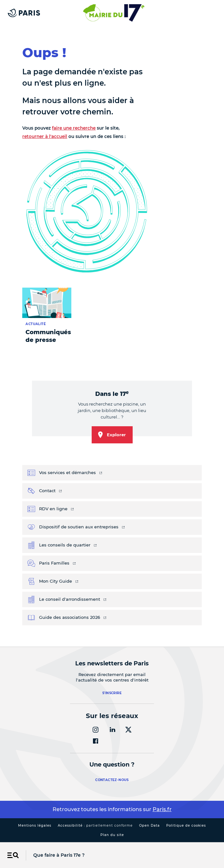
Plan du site (112, 835)
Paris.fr (162, 809)
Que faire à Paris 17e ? (59, 855)
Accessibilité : (95, 826)
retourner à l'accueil (45, 136)
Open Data (149, 826)
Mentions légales (35, 826)
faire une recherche (74, 128)
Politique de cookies (186, 826)
